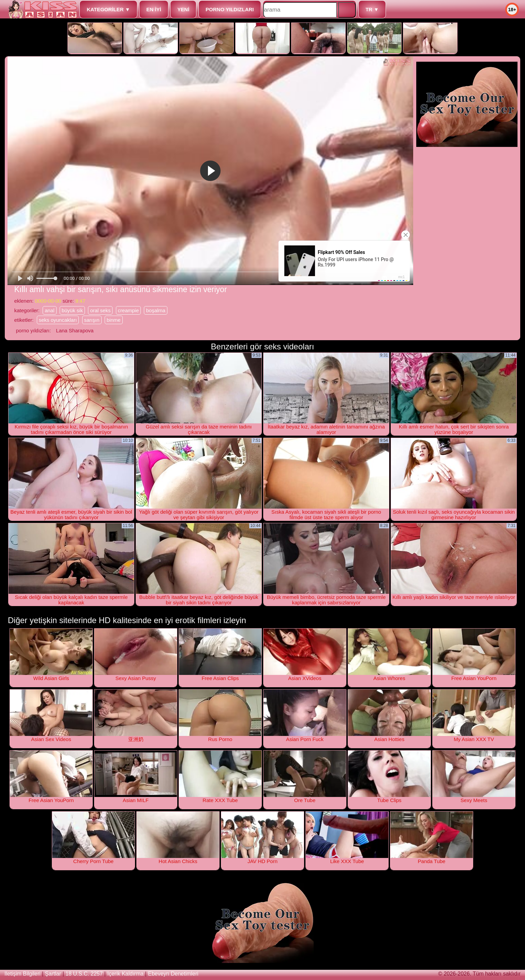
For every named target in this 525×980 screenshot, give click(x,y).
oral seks (100, 310)
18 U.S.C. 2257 (84, 974)
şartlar (53, 974)
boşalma (156, 310)
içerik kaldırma (125, 974)
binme (114, 320)
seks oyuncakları (58, 320)
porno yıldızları (230, 9)
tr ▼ (372, 9)
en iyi (154, 9)
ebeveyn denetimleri (173, 974)
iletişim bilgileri (22, 974)
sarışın (92, 320)
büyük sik (72, 310)
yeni (183, 9)
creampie (129, 310)
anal (49, 310)
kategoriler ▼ (108, 9)
